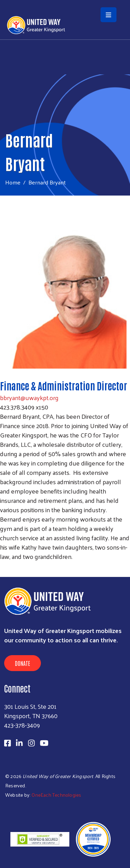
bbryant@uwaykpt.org (29, 397)
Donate (23, 663)
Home (13, 182)
